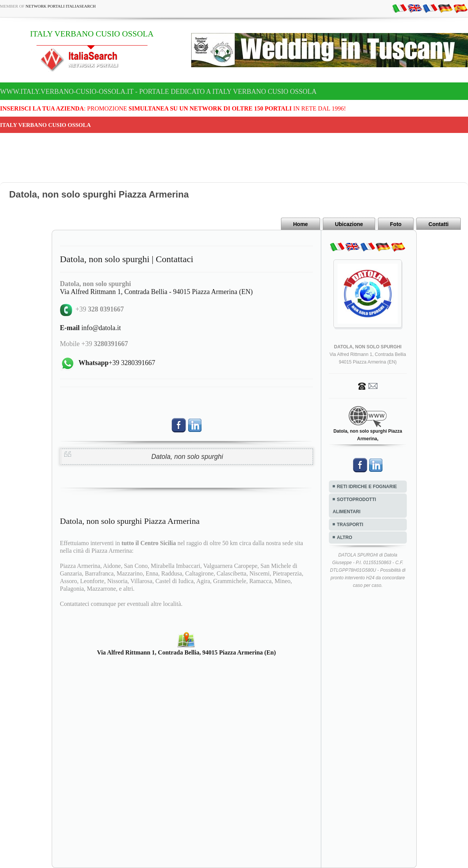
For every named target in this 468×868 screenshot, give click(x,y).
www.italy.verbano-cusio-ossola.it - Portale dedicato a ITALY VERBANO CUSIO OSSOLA (158, 92)
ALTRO (344, 538)
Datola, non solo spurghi (187, 457)
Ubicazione (349, 224)
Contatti (439, 224)
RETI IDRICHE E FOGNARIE (367, 487)
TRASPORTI (350, 525)
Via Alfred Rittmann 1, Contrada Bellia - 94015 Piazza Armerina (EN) (156, 292)
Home (301, 224)
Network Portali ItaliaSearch (61, 6)
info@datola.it (91, 328)
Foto (396, 224)
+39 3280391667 (117, 363)
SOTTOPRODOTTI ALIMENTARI (354, 506)
